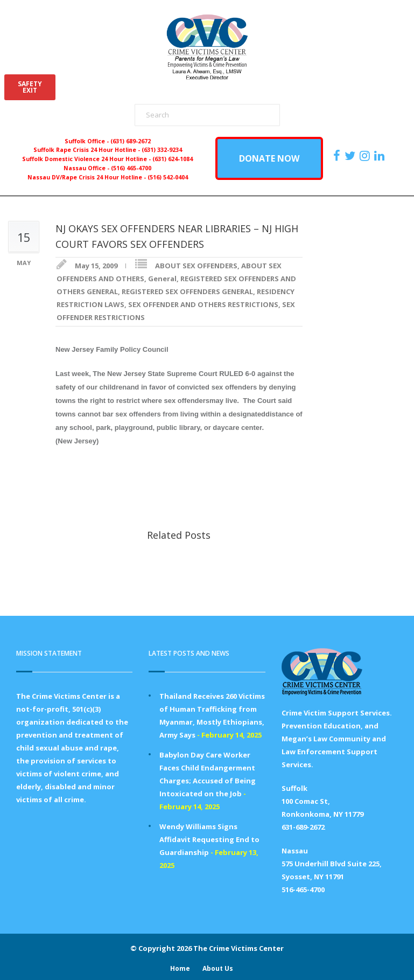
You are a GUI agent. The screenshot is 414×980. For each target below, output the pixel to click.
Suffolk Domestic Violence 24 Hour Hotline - (87, 159)
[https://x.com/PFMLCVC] (351, 156)
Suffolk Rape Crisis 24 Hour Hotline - (87, 150)
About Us (218, 968)
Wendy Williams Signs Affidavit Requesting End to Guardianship (209, 839)
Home (180, 968)
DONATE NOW (269, 158)
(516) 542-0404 (168, 177)
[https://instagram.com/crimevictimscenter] (366, 156)
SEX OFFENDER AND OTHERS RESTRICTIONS (203, 304)
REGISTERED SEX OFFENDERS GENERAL (187, 291)
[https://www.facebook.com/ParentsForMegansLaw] (338, 156)
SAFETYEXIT (30, 87)
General (162, 279)
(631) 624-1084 (173, 159)
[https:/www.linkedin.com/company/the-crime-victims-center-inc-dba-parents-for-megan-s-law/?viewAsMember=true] (381, 156)
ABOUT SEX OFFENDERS (196, 266)
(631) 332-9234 (162, 150)
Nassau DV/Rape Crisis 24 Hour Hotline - (87, 177)
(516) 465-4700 (131, 168)
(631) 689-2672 (131, 141)
